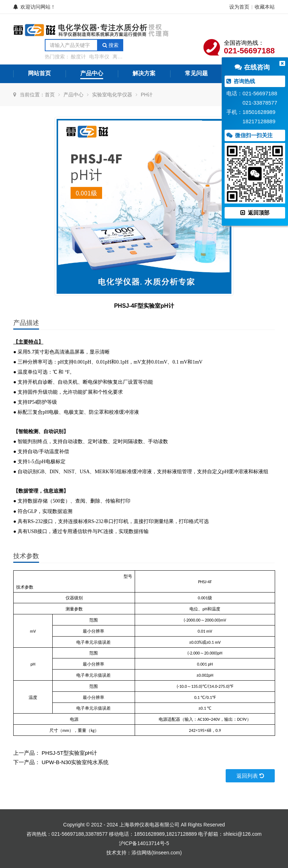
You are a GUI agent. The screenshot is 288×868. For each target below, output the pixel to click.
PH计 (147, 95)
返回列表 (250, 776)
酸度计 (78, 57)
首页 (50, 95)
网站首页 (39, 73)
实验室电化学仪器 (112, 95)
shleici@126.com (242, 834)
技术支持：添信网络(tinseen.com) (144, 853)
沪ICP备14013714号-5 (144, 843)
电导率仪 (99, 57)
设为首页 (239, 7)
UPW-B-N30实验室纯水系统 (75, 762)
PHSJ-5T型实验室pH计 (69, 753)
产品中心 (92, 73)
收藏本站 (265, 7)
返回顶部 (255, 213)
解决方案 (144, 73)
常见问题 (196, 73)
